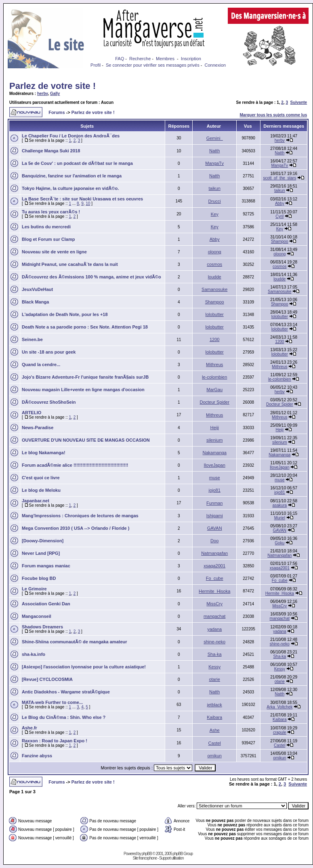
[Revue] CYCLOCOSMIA (47, 679)
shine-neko (214, 642)
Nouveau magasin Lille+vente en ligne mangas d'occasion (83, 390)
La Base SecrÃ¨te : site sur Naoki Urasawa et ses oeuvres (82, 199)
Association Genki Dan (46, 604)
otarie (214, 679)
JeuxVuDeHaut (37, 289)
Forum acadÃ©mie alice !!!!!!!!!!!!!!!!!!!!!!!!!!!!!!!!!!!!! (75, 465)
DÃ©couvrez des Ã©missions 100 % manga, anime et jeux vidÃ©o (91, 277)
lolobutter (215, 314)
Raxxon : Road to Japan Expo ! (55, 741)
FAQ (120, 59)
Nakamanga (215, 453)
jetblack (215, 705)
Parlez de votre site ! (53, 86)
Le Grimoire (34, 589)
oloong (215, 252)
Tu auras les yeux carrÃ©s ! (51, 212)
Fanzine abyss (37, 756)
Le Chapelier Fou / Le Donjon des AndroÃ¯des (71, 136)
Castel (215, 743)
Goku (279, 543)
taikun (214, 188)
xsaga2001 (214, 566)
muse (215, 478)
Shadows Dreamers (42, 627)
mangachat (214, 616)
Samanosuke (214, 289)
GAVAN (215, 528)
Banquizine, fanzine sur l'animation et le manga (72, 176)
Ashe (215, 730)
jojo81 (214, 490)
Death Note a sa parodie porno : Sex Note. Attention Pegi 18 (85, 327)
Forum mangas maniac (46, 566)
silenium (214, 440)
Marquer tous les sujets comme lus (273, 115)
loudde (215, 277)
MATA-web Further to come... (52, 702)
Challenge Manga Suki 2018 (51, 151)
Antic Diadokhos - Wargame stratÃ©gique (66, 692)
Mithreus (214, 364)
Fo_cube (215, 578)
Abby (280, 203)
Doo (214, 541)
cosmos (214, 264)
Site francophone (145, 858)
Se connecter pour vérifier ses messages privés (153, 65)
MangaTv (214, 163)
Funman (214, 503)
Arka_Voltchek (279, 707)
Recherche (140, 59)
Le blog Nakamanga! (44, 453)
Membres (165, 59)
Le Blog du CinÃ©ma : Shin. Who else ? (64, 717)
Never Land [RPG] (41, 553)
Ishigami (215, 516)
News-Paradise (38, 428)
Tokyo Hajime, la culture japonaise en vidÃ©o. (70, 188)
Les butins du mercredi (46, 227)
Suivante (299, 102)
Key (215, 214)
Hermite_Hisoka (214, 591)
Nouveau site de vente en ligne (54, 252)
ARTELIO (32, 413)
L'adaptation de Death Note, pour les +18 (65, 314)
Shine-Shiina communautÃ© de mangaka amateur (75, 642)
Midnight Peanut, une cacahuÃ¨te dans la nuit (70, 264)
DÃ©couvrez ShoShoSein (49, 402)
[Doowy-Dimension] (43, 541)
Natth (214, 151)
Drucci (215, 201)
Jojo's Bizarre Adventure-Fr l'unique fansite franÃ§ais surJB (85, 377)
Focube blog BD (39, 578)
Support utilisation (171, 858)
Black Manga (35, 302)
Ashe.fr (29, 728)
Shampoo (280, 241)
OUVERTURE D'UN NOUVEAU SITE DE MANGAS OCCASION (86, 440)
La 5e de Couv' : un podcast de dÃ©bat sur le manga (77, 163)
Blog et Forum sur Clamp (48, 239)
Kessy (214, 667)
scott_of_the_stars (279, 178)
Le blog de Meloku (41, 490)
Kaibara (214, 717)
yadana (214, 629)
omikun (214, 756)
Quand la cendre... (41, 364)
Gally (55, 94)
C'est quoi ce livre (41, 478)
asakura (280, 505)
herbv (43, 94)
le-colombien (214, 377)
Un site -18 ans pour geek (49, 352)
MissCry (214, 604)
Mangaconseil (37, 616)
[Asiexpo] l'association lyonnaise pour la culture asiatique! (84, 667)
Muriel (280, 518)
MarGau (214, 390)
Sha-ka (215, 654)
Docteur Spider (214, 402)
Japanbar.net (36, 501)
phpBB (147, 854)
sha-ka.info (34, 654)
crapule (280, 732)
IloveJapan (215, 465)
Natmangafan (214, 553)
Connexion (215, 65)
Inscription (191, 59)
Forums (57, 112)
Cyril (279, 216)
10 (88, 203)
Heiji (214, 428)
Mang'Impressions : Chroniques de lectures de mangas (80, 516)
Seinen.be (32, 339)
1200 (214, 339)
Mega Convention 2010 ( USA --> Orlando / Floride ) (76, 528)
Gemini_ (215, 138)
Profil (96, 65)
